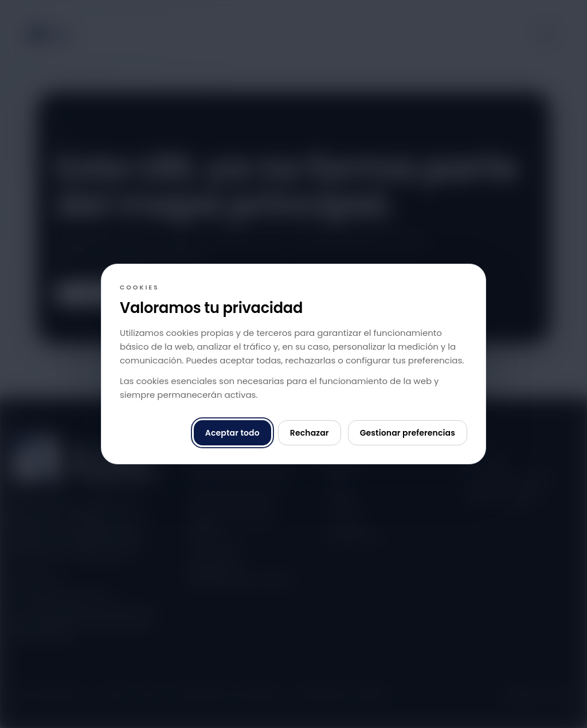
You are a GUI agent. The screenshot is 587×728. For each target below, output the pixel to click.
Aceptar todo (232, 433)
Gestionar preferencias (408, 433)
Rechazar (310, 433)
